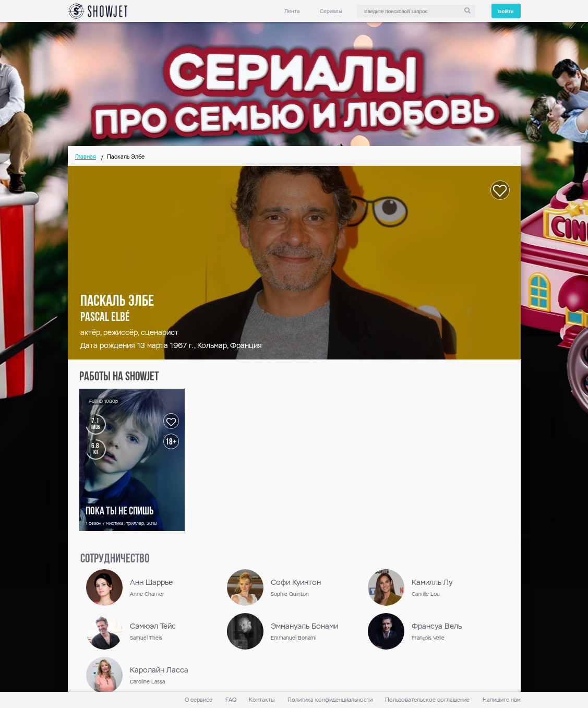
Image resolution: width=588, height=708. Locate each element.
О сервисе (199, 700)
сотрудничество (115, 559)
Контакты (262, 700)
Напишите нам (502, 700)
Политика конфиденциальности (330, 700)
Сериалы (331, 11)
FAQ (231, 700)
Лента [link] (292, 11)
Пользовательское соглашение (427, 700)
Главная (86, 157)
